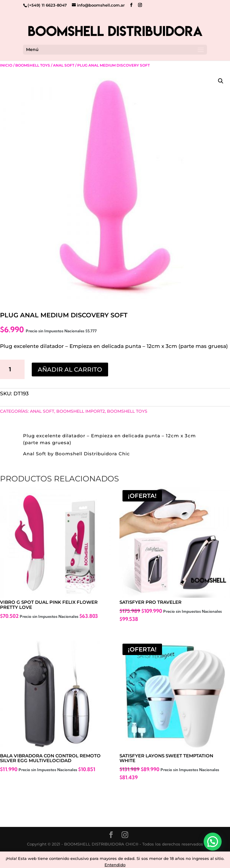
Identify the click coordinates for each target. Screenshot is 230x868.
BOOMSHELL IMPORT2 (81, 411)
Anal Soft (64, 65)
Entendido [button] (115, 865)
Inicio (6, 65)
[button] (221, 81)
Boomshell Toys (33, 65)
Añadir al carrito (70, 370)
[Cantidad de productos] (12, 369)
